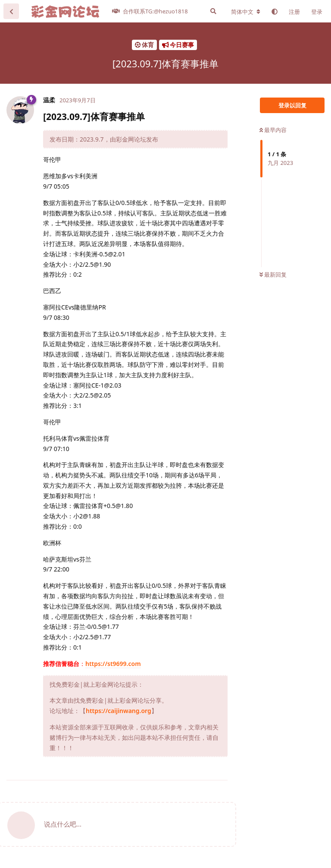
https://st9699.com (113, 664)
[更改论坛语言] (246, 12)
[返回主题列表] (11, 11)
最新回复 (273, 275)
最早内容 (273, 130)
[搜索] (213, 11)
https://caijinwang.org (119, 711)
